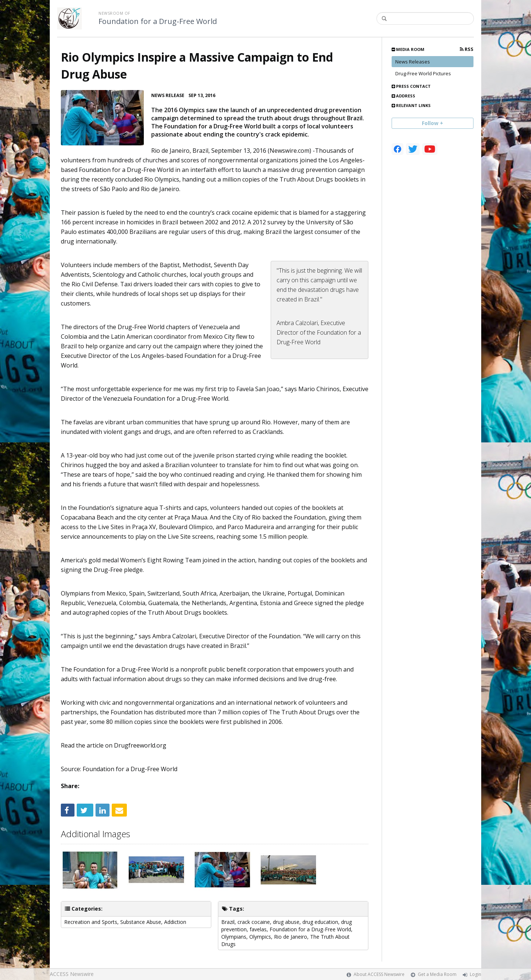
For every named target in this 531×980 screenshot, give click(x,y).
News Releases (413, 62)
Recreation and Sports (91, 922)
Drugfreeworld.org (140, 745)
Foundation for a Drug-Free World (158, 21)
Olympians (234, 937)
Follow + (433, 123)
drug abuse (286, 922)
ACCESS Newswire (72, 974)
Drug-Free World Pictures (423, 73)
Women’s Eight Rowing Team (161, 560)
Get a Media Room (437, 974)
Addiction (175, 922)
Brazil (228, 922)
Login (476, 974)
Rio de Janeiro (291, 937)
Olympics (260, 937)
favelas (258, 929)
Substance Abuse (141, 922)
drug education (320, 922)
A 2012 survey (267, 222)
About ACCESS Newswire (379, 974)
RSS (467, 49)
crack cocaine (254, 922)
